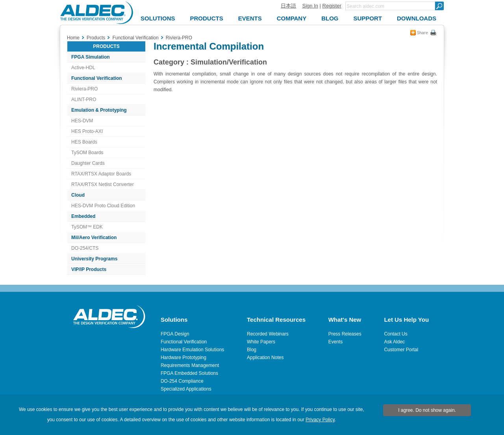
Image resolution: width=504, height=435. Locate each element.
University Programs (94, 259)
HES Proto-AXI (87, 131)
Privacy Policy (320, 420)
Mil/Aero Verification (94, 238)
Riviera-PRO (84, 89)
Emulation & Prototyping (99, 110)
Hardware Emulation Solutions (192, 350)
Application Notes (265, 358)
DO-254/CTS (85, 248)
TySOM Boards (87, 153)
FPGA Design (175, 334)
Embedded (83, 216)
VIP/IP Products (89, 269)
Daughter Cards (88, 163)
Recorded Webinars (268, 334)
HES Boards (84, 142)
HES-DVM (82, 121)
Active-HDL (83, 68)
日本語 (288, 6)
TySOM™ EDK (87, 227)
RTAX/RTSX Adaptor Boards (101, 174)
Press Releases (345, 334)
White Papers (261, 342)
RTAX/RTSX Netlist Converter (103, 184)
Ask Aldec (394, 342)
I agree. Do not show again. (427, 410)
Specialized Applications (186, 389)
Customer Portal (401, 350)
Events (336, 342)
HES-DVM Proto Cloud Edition (103, 206)
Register (332, 6)
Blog (252, 350)
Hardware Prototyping (183, 358)
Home (73, 38)
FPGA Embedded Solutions (189, 373)
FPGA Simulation (91, 57)
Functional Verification (97, 78)
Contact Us (396, 334)
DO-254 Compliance (182, 381)
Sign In (310, 6)
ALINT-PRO (84, 100)
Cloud (78, 195)
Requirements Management (190, 365)
